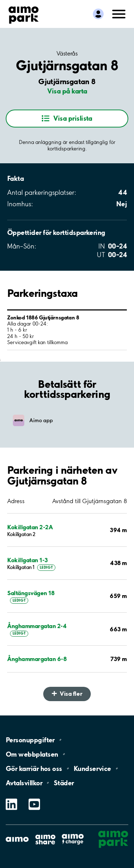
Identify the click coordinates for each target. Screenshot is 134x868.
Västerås (67, 53)
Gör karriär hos (34, 768)
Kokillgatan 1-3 (28, 560)
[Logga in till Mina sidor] (98, 14)
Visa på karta (67, 91)
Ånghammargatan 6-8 (37, 659)
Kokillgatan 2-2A (30, 527)
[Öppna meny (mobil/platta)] (119, 13)
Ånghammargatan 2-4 (37, 626)
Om (32, 754)
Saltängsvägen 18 (31, 593)
